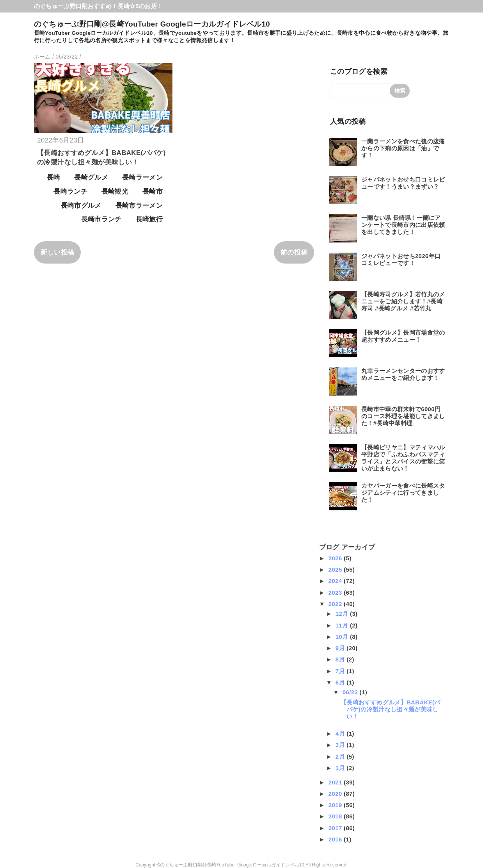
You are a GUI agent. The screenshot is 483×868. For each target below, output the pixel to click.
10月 (343, 637)
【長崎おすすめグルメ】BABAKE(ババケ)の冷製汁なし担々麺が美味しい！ (391, 709)
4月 (341, 733)
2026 (336, 558)
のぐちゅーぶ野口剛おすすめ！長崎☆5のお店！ (99, 6)
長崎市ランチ (101, 219)
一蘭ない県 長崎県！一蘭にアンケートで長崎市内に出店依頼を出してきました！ (403, 225)
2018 (336, 816)
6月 (341, 682)
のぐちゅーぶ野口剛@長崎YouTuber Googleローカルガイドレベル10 (152, 24)
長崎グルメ (91, 177)
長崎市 (153, 192)
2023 (336, 593)
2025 (336, 569)
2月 (341, 757)
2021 (336, 782)
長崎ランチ (70, 192)
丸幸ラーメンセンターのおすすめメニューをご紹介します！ (403, 374)
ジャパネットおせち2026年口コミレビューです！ (401, 259)
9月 (341, 648)
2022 (336, 604)
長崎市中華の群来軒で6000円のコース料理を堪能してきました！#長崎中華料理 (403, 416)
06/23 (351, 692)
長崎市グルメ (81, 206)
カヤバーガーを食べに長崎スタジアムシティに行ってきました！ (403, 493)
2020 (336, 794)
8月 (341, 659)
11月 (343, 625)
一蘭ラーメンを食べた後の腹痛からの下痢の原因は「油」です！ (403, 148)
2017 (336, 828)
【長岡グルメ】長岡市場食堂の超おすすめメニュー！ (403, 336)
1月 (341, 768)
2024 (336, 581)
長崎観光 (115, 192)
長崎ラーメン (142, 177)
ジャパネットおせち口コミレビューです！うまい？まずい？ (403, 183)
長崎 (54, 177)
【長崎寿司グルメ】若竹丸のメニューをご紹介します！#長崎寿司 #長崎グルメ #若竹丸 (403, 301)
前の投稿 (294, 252)
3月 (341, 745)
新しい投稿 (58, 252)
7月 (341, 671)
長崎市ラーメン (139, 206)
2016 (336, 839)
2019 (336, 805)
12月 (343, 614)
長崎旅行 (149, 219)
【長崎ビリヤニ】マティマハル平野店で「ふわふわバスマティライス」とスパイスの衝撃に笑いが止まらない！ (403, 458)
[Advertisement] (91, 592)
